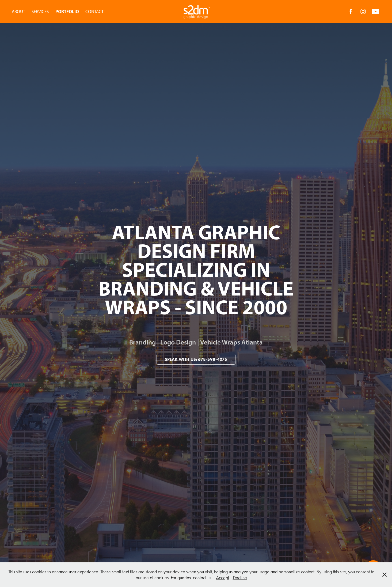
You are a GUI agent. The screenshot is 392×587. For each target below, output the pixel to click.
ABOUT (18, 12)
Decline (240, 578)
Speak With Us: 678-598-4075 (196, 359)
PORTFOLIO (67, 11)
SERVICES (40, 12)
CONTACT (94, 12)
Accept (222, 578)
